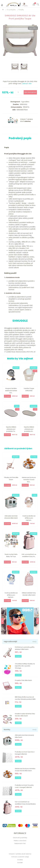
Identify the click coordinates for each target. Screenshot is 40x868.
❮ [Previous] (2, 621)
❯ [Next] (38, 621)
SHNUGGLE (23, 104)
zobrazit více (27, 84)
